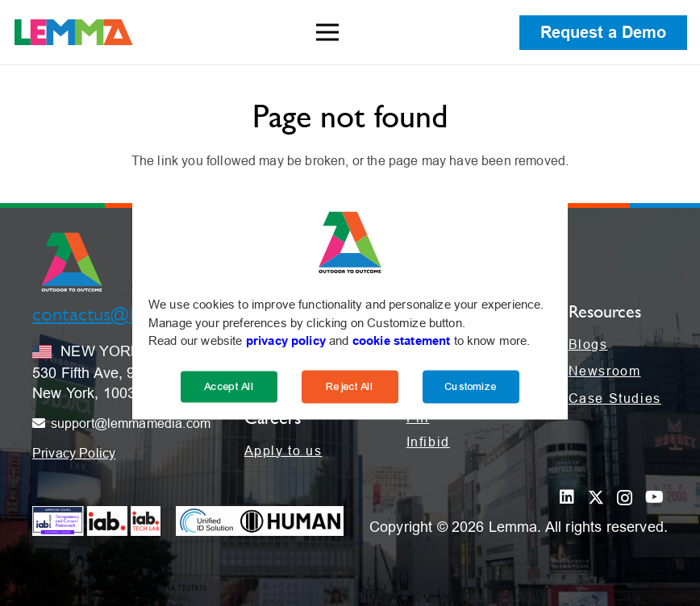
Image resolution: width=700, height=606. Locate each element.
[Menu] (327, 32)
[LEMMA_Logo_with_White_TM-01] (74, 32)
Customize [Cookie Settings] (471, 386)
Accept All (229, 386)
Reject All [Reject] (350, 386)
